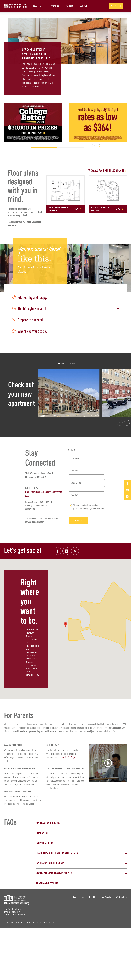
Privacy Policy (8, 922)
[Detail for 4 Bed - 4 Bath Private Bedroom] (108, 194)
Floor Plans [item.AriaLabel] (38, 6)
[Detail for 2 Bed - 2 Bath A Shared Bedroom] (66, 194)
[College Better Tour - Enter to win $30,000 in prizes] (33, 122)
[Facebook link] (58, 551)
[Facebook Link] (127, 484)
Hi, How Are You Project (68, 758)
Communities (79, 897)
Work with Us (121, 897)
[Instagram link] (66, 551)
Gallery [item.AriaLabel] (70, 6)
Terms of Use (20, 922)
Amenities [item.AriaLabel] (55, 6)
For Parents (106, 897)
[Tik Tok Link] (127, 497)
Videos (72, 363)
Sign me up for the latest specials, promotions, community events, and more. (89, 507)
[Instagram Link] (127, 490)
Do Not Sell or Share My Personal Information (41, 922)
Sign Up (78, 521)
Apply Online (116, 6)
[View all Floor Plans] (87, 171)
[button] (65, 297)
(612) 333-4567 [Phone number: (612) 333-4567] (32, 488)
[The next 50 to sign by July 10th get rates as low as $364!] (98, 122)
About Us (93, 897)
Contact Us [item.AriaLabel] (85, 6)
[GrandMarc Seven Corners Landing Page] (16, 6)
